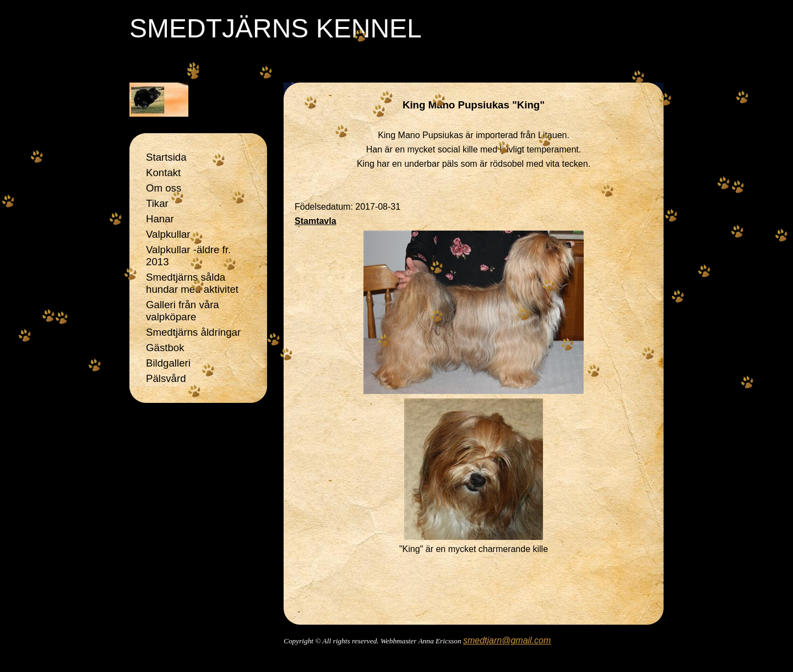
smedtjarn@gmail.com (507, 640)
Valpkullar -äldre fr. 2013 (188, 256)
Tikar (157, 203)
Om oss (164, 188)
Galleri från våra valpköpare (183, 311)
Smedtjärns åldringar (193, 332)
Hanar (160, 219)
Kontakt (163, 173)
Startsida (166, 157)
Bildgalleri (168, 363)
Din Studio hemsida (474, 656)
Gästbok (165, 348)
